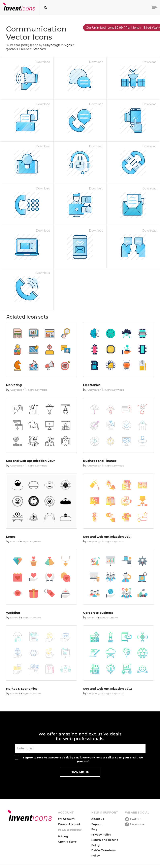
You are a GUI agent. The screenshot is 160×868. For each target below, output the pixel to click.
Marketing (14, 385)
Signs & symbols (38, 390)
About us (98, 819)
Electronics (92, 385)
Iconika (14, 618)
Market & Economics (22, 689)
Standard (39, 49)
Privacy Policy (101, 835)
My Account (66, 819)
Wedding (13, 613)
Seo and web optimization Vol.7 (30, 461)
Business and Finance (100, 461)
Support (97, 824)
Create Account (69, 824)
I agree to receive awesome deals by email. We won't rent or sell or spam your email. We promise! (83, 759)
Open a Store (67, 842)
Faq (94, 829)
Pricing (63, 836)
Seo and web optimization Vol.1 (107, 537)
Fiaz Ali (14, 541)
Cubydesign (52, 45)
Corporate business (98, 613)
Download (43, 62)
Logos (11, 537)
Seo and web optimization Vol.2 (107, 689)
